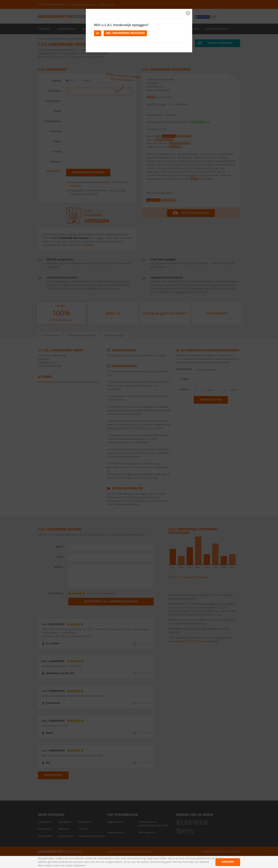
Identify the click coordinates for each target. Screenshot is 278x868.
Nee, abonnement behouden (125, 33)
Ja (98, 33)
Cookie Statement (75, 865)
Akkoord (228, 862)
